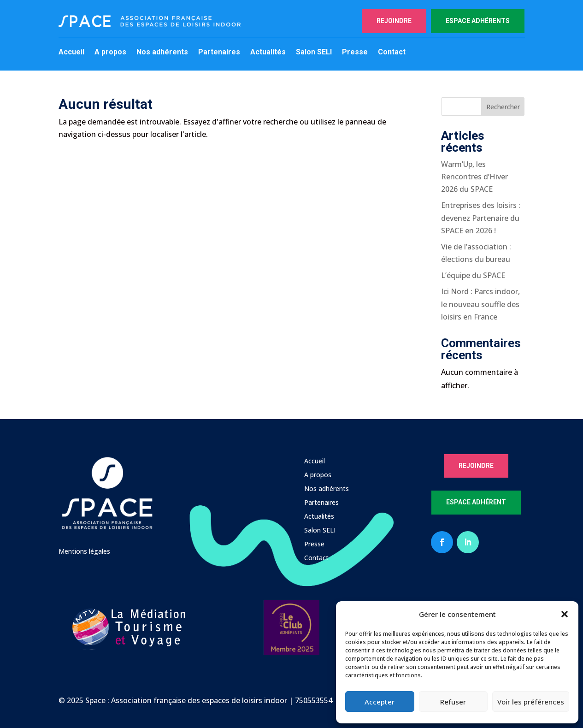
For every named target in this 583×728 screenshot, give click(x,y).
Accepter (380, 702)
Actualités (268, 53)
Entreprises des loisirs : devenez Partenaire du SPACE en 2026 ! (481, 218)
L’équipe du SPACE (473, 275)
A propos (110, 53)
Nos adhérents (162, 53)
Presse (355, 53)
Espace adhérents (478, 21)
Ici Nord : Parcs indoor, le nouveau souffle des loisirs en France (480, 304)
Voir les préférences (531, 702)
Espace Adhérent (476, 502)
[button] (565, 614)
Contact (392, 53)
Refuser (453, 702)
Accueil (71, 53)
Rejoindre (394, 21)
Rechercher (503, 107)
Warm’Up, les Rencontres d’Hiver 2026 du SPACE (474, 177)
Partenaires (219, 53)
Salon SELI (314, 53)
